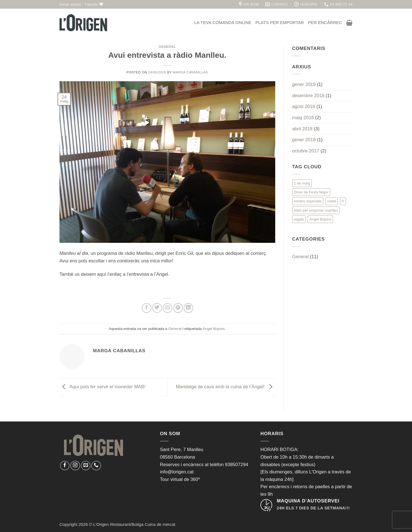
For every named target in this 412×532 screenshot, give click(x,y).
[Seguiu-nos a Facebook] (65, 466)
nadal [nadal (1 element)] (332, 201)
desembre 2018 (308, 96)
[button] (70, 4)
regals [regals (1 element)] (299, 219)
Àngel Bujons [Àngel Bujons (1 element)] (320, 219)
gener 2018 (304, 140)
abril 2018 (302, 129)
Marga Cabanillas (190, 72)
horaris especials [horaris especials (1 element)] (308, 201)
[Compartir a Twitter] (157, 308)
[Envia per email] (167, 308)
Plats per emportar (280, 22)
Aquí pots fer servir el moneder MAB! (102, 387)
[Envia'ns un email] (86, 466)
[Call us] (96, 466)
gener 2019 (304, 84)
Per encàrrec (325, 22)
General (167, 46)
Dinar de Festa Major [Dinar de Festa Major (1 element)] (311, 192)
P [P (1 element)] (343, 201)
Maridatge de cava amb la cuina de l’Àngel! (226, 387)
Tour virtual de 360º (180, 479)
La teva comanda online (223, 22)
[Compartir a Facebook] (147, 308)
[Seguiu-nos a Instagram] (75, 466)
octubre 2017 (306, 151)
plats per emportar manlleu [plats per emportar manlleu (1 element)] (316, 210)
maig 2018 (303, 118)
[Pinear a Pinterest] (178, 308)
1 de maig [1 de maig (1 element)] (302, 183)
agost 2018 (304, 106)
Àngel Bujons (214, 329)
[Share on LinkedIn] (188, 308)
